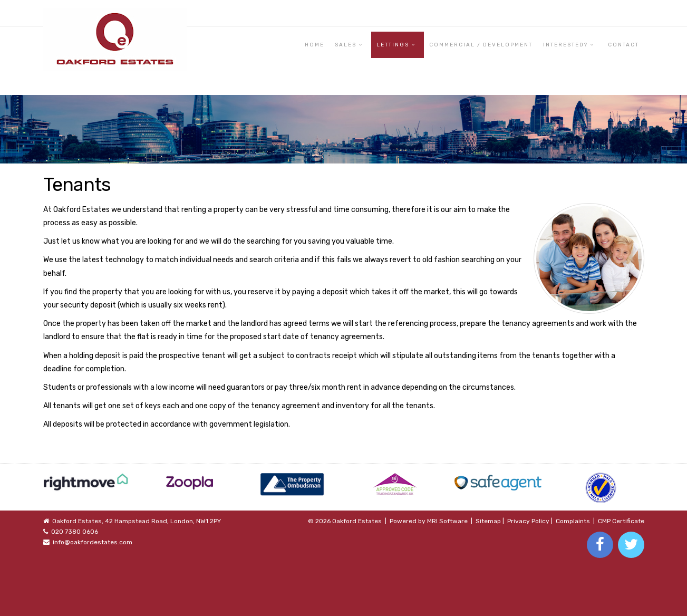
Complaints (573, 521)
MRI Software (447, 521)
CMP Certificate (621, 521)
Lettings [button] (393, 45)
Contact (623, 45)
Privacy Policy (528, 521)
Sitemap (488, 521)
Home (315, 45)
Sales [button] (346, 45)
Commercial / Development (481, 45)
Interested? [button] (565, 45)
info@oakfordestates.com (93, 542)
